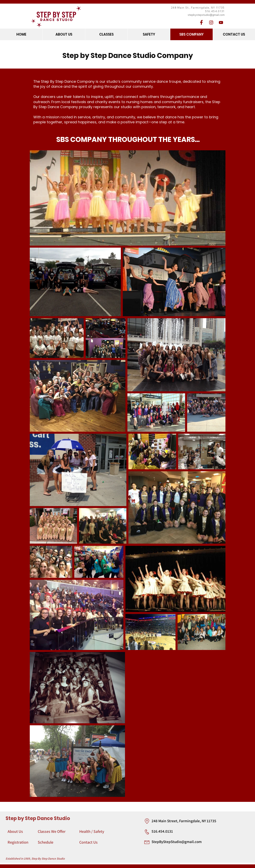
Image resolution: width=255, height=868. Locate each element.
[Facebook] (201, 22)
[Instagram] (211, 22)
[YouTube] (221, 22)
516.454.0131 (162, 831)
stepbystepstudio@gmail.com (206, 15)
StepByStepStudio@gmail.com (177, 842)
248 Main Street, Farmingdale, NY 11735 (184, 821)
